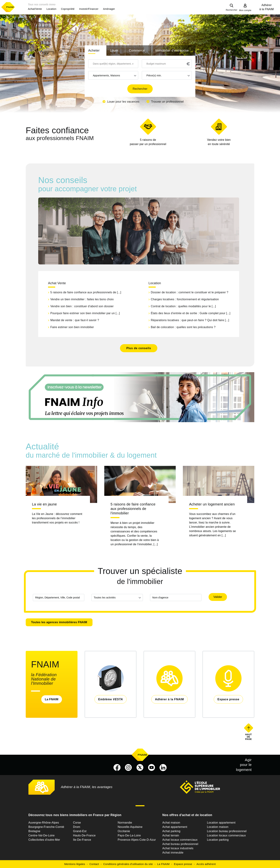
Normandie (125, 823)
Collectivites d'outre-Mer (44, 840)
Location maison (218, 827)
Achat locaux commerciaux (180, 840)
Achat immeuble (173, 853)
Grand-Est (80, 831)
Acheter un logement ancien (212, 504)
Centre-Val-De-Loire (42, 835)
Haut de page (249, 737)
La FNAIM (52, 699)
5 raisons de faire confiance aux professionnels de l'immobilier (133, 509)
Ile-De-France (82, 840)
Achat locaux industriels (178, 848)
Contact (94, 864)
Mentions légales (75, 864)
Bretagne (34, 831)
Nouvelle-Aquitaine (130, 827)
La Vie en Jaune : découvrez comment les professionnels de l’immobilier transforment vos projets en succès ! (57, 518)
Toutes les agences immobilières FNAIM (59, 622)
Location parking (218, 840)
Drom (77, 827)
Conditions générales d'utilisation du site (128, 864)
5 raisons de (148, 142)
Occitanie (124, 831)
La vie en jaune (44, 504)
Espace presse (183, 864)
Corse (77, 823)
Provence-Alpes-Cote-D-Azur (137, 840)
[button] (35, 9)
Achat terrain (171, 835)
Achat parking (171, 831)
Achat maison (171, 823)
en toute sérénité (219, 142)
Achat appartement (175, 827)
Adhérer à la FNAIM (267, 7)
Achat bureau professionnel (180, 844)
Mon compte (245, 10)
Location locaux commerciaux (226, 835)
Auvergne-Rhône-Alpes (44, 823)
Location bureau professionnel (227, 831)
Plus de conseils (139, 348)
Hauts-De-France (84, 835)
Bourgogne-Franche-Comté (46, 827)
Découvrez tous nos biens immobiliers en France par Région (75, 815)
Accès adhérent (206, 864)
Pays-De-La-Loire (129, 835)
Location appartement (221, 823)
